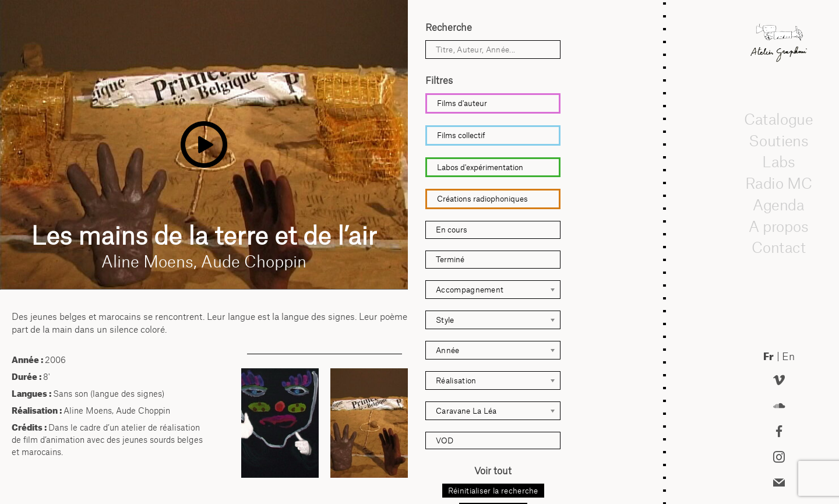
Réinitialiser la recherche (493, 491)
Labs (779, 161)
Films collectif (461, 135)
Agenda (779, 205)
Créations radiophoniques (482, 199)
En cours (452, 230)
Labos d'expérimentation (480, 167)
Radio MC (779, 183)
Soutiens (779, 140)
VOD (445, 440)
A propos (779, 226)
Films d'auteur (462, 103)
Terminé (450, 259)
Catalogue (779, 119)
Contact (779, 247)
